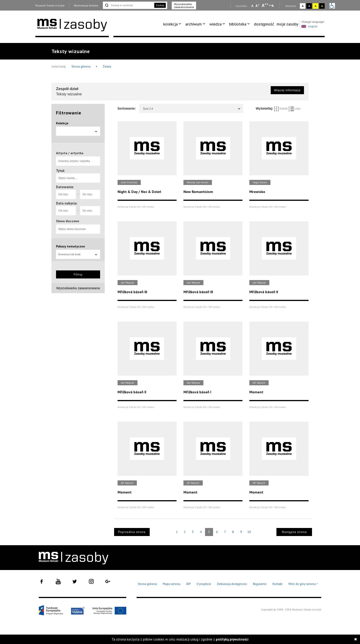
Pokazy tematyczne (70, 246)
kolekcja (170, 24)
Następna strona (294, 532)
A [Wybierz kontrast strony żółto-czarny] (316, 6)
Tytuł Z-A (192, 109)
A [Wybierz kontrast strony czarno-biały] (309, 6)
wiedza (215, 24)
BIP (188, 584)
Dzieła (107, 67)
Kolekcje (62, 123)
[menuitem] (173, 24)
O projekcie (204, 584)
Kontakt (277, 584)
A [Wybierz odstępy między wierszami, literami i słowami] (273, 6)
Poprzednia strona (132, 532)
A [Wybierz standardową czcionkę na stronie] (257, 6)
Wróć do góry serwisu (303, 584)
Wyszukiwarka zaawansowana (184, 6)
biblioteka (238, 24)
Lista (295, 109)
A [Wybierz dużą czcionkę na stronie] (265, 5)
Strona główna (81, 67)
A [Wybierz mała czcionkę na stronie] (252, 6)
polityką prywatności (232, 639)
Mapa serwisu (172, 584)
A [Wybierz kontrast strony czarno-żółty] (322, 6)
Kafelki (281, 109)
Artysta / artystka (70, 153)
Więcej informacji (287, 90)
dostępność (264, 24)
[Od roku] (66, 194)
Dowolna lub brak (78, 254)
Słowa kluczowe (68, 221)
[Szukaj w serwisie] (128, 5)
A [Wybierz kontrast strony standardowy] (303, 6)
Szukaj (160, 5)
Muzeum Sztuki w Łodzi (50, 5)
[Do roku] (90, 194)
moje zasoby (287, 24)
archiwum (194, 24)
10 (249, 532)
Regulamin (260, 584)
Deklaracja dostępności (232, 584)
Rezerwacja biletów (86, 5)
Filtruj (78, 274)
